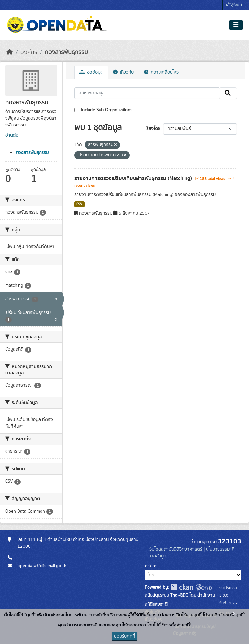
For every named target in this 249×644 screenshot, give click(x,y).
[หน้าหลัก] (10, 52)
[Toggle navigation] (236, 25)
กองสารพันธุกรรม (66, 52)
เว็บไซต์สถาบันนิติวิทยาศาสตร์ (175, 549)
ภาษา (150, 566)
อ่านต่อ (12, 135)
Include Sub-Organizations (103, 110)
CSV (79, 204)
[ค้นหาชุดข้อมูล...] (147, 93)
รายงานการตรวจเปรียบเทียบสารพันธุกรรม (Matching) (134, 178)
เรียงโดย (153, 129)
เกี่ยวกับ (123, 72)
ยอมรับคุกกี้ (124, 636)
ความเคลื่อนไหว (161, 72)
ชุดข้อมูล (91, 72)
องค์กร (29, 52)
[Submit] (228, 93)
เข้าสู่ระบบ (234, 5)
